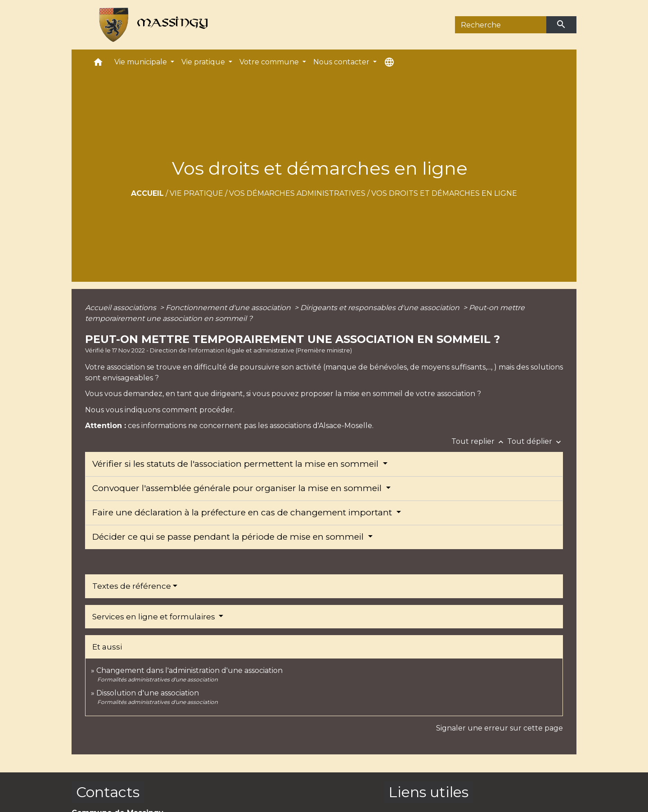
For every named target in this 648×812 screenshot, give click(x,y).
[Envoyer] (562, 25)
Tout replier (479, 441)
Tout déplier (535, 441)
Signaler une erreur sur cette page (499, 728)
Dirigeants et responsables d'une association (381, 308)
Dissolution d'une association (148, 693)
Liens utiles (428, 792)
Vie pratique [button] (204, 62)
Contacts (108, 792)
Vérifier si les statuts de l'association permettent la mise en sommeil (236, 464)
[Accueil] (149, 25)
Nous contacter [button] (342, 62)
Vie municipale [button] (142, 62)
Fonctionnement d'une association (229, 308)
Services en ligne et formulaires (155, 617)
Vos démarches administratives (297, 193)
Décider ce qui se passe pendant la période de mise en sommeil (229, 537)
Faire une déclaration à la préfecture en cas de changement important (243, 512)
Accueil (147, 193)
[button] (98, 64)
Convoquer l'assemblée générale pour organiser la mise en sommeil (238, 488)
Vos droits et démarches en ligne (444, 193)
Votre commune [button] (270, 62)
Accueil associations (121, 308)
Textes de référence (132, 586)
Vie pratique (196, 193)
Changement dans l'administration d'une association (189, 670)
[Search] (501, 25)
